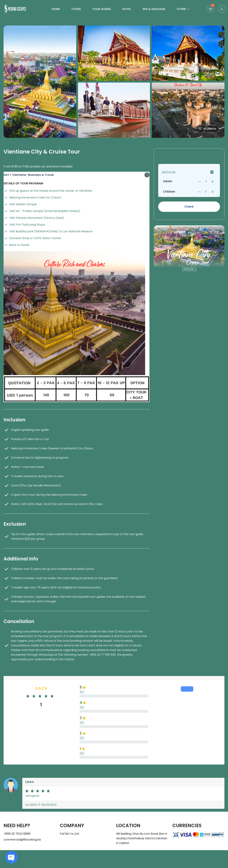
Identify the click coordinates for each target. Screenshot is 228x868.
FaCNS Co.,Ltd (69, 834)
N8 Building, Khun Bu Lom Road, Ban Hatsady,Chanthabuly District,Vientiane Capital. (142, 838)
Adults (168, 181)
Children (169, 192)
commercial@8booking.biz (22, 840)
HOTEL (127, 9)
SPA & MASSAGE (154, 9)
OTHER (183, 9)
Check (189, 207)
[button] (211, 9)
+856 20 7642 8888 (17, 834)
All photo (207, 129)
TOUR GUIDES (102, 9)
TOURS (76, 9)
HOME (56, 9)
